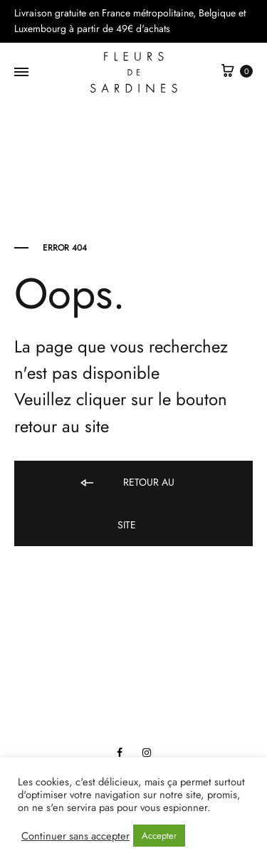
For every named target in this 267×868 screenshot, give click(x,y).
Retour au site (126, 503)
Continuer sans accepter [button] (75, 836)
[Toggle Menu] (21, 73)
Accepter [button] (159, 836)
